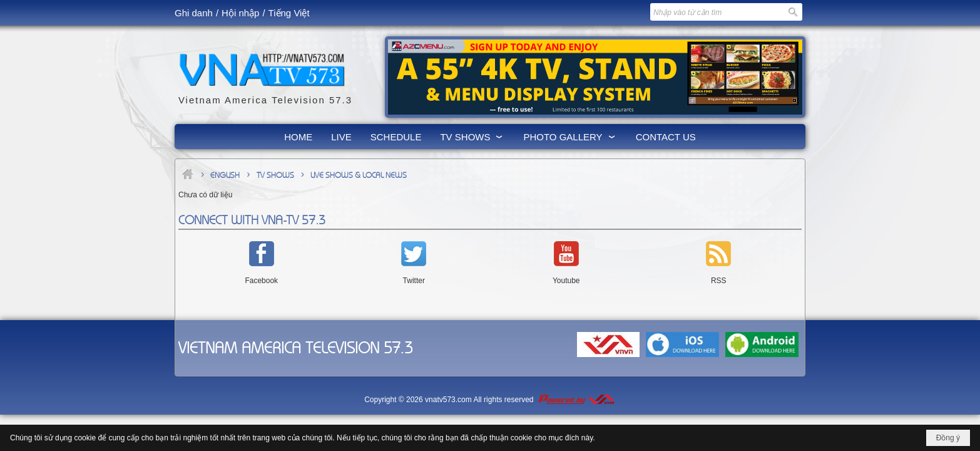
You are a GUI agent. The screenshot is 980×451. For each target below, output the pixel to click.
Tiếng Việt (289, 13)
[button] (472, 137)
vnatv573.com (448, 400)
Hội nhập (240, 13)
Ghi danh (194, 13)
